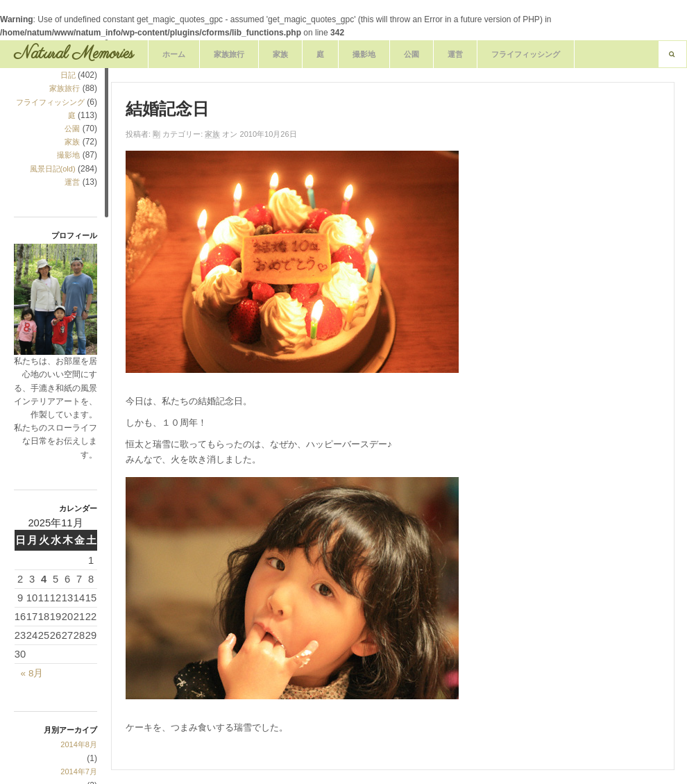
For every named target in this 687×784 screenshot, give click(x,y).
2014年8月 (79, 744)
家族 (280, 54)
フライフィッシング (526, 54)
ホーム (174, 54)
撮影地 (364, 54)
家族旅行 (229, 54)
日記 (68, 75)
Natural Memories (74, 54)
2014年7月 (79, 772)
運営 (455, 54)
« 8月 (32, 673)
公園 (412, 54)
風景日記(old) (53, 169)
